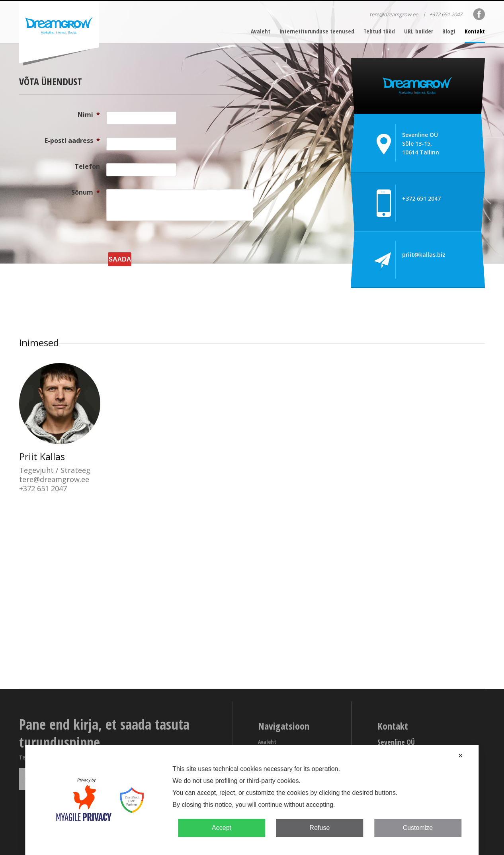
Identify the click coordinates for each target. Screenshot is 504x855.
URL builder (419, 31)
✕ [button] (460, 756)
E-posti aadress (72, 141)
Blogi (449, 31)
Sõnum (86, 192)
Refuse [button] (320, 828)
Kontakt (475, 31)
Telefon (87, 166)
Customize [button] (418, 828)
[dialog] (252, 800)
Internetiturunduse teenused (317, 31)
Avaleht (261, 31)
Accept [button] (222, 828)
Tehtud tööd (379, 31)
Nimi (89, 115)
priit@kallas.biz (424, 255)
